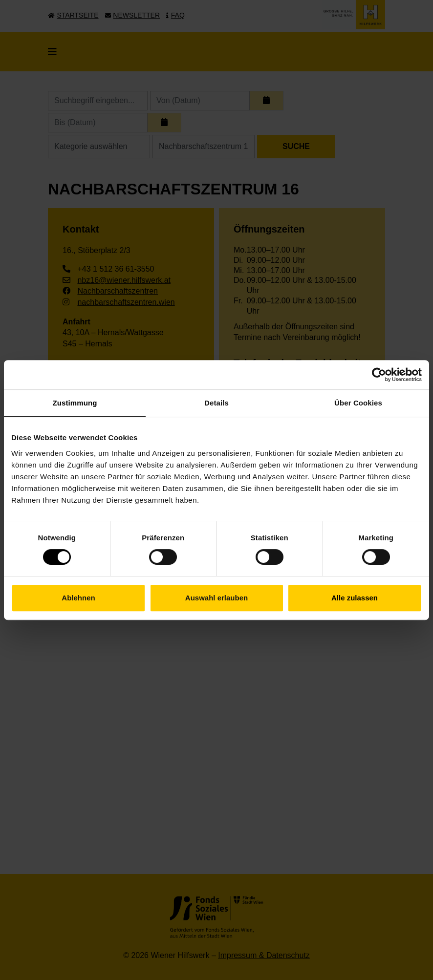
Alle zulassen (355, 598)
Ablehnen (78, 598)
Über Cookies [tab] (358, 403)
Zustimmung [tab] (75, 403)
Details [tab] (216, 403)
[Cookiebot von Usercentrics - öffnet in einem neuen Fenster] (379, 375)
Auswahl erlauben (216, 598)
